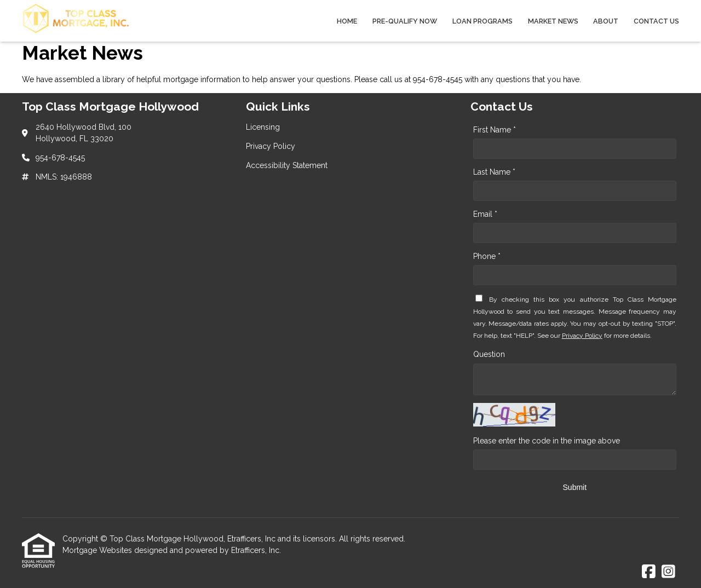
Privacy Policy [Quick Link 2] (271, 146)
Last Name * (494, 172)
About (606, 21)
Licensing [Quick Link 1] (263, 127)
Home (347, 21)
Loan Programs (482, 21)
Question (489, 354)
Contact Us (656, 21)
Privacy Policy (582, 336)
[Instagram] (668, 572)
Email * (485, 214)
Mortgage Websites (98, 550)
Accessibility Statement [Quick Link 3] (287, 165)
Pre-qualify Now (405, 21)
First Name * (495, 130)
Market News (553, 21)
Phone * (487, 256)
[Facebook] (649, 572)
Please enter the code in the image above (547, 441)
